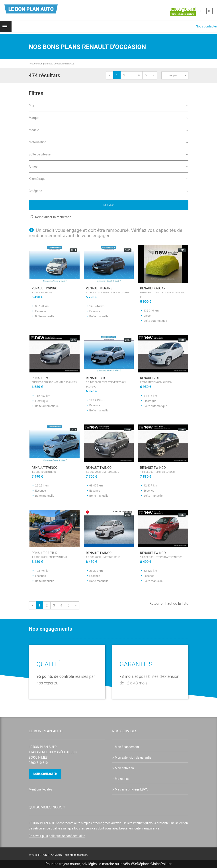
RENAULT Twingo (55, 291)
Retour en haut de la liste (169, 604)
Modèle (109, 130)
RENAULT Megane (109, 291)
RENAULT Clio (109, 383)
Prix (109, 105)
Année (109, 166)
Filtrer (109, 205)
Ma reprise (121, 779)
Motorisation (109, 142)
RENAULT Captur (55, 555)
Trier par (172, 75)
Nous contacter (206, 26)
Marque (109, 117)
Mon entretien (123, 768)
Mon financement (126, 747)
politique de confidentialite (67, 836)
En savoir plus (38, 836)
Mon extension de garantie (132, 758)
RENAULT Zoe (55, 380)
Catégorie (109, 191)
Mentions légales (41, 789)
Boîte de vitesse (109, 154)
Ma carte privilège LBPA (130, 789)
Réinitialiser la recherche (51, 217)
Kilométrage (109, 178)
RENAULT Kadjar (163, 293)
